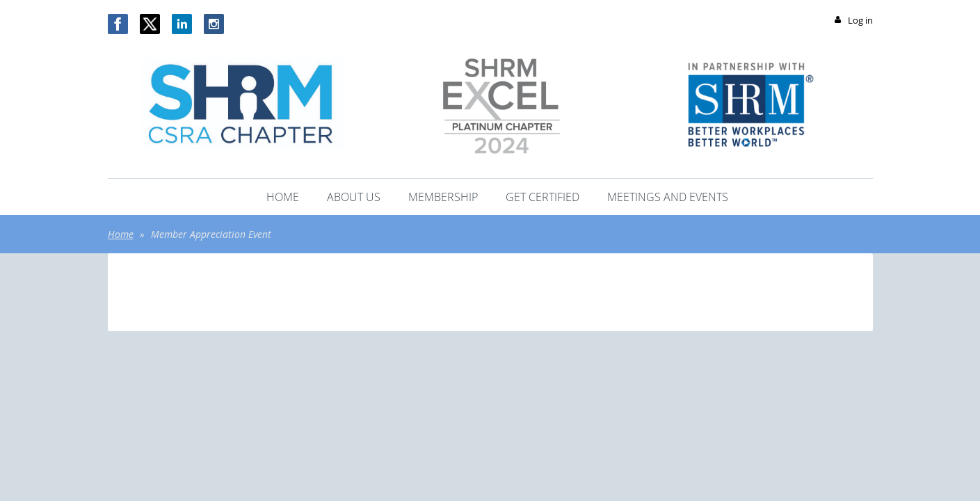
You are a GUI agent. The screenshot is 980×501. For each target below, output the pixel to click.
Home (121, 234)
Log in (860, 20)
